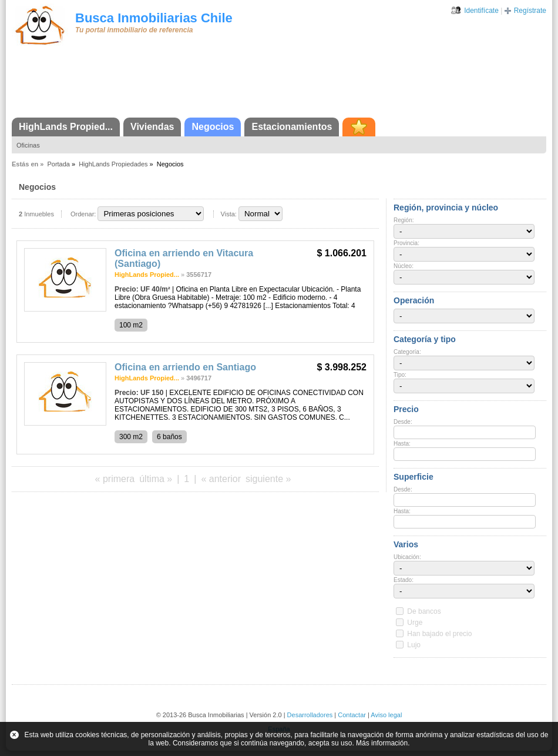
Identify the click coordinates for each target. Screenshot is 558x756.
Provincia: (406, 243)
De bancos (424, 611)
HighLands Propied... (66, 127)
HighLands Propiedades (113, 164)
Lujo (414, 645)
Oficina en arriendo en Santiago (185, 367)
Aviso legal (386, 715)
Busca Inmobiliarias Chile (154, 18)
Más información (382, 743)
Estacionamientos (292, 127)
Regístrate (530, 11)
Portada (58, 164)
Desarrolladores (310, 715)
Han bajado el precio (439, 634)
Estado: (404, 580)
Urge (415, 623)
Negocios (213, 127)
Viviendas (152, 127)
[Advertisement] (279, 85)
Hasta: (402, 444)
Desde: (403, 422)
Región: (404, 220)
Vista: (229, 214)
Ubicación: (407, 557)
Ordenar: (83, 214)
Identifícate (481, 11)
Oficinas (28, 145)
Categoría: (407, 352)
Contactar (352, 715)
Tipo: (400, 375)
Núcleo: (404, 266)
